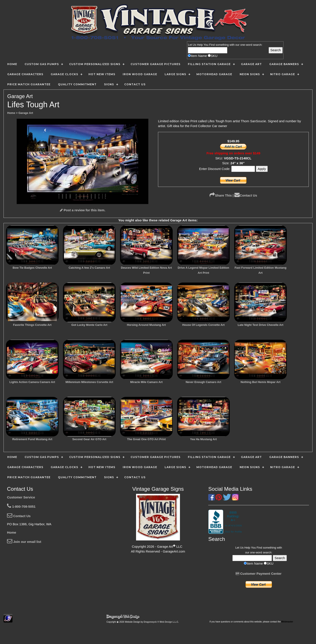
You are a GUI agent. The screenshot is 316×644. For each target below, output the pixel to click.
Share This (221, 195)
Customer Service (21, 497)
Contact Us (246, 195)
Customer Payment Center (259, 574)
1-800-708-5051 (21, 506)
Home (12, 532)
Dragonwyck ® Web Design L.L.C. (161, 622)
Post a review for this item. (83, 210)
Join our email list (24, 542)
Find (212, 45)
